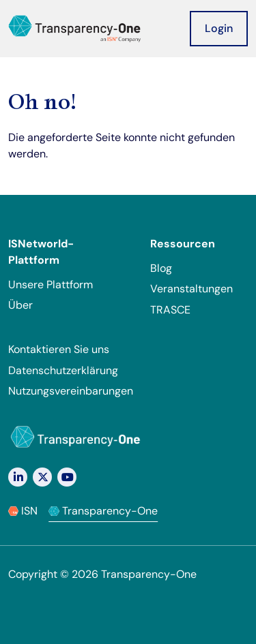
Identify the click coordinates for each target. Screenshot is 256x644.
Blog (161, 268)
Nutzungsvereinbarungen (71, 391)
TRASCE (170, 310)
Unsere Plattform (51, 285)
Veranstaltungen (191, 289)
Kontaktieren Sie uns (59, 349)
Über (20, 305)
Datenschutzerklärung (63, 370)
